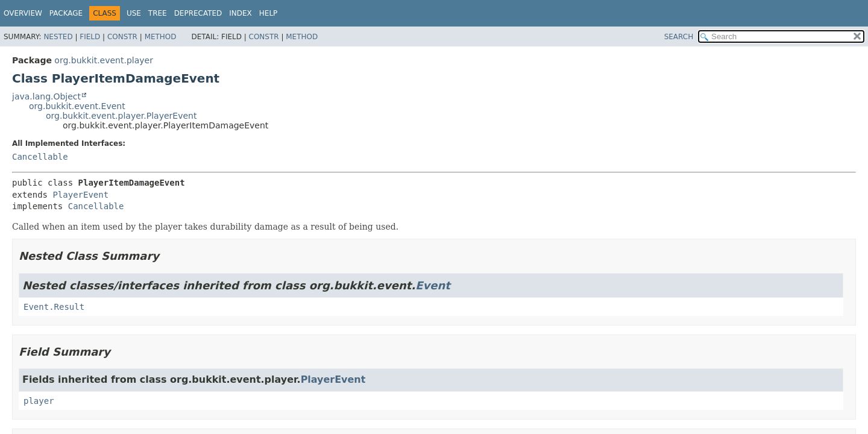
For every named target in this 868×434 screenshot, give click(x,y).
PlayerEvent (80, 195)
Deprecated (198, 13)
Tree (158, 13)
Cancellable (40, 157)
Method (161, 37)
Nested (58, 37)
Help (269, 13)
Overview (23, 13)
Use (134, 13)
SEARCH (679, 37)
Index (241, 13)
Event (433, 285)
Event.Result (54, 307)
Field (90, 37)
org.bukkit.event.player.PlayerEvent (121, 116)
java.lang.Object (46, 96)
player (39, 401)
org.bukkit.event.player (104, 60)
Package (66, 13)
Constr (122, 37)
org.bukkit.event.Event (77, 106)
